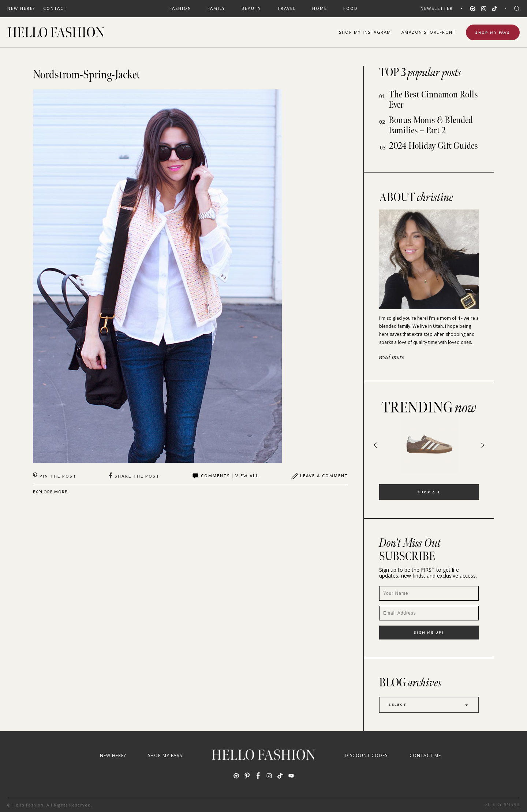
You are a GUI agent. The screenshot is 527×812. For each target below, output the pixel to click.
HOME (320, 8)
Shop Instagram (365, 32)
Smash (512, 805)
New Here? (21, 8)
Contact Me (425, 755)
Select (429, 705)
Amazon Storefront (429, 32)
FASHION (180, 8)
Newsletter (437, 8)
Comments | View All (225, 476)
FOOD (351, 8)
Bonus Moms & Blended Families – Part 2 (431, 125)
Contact (55, 8)
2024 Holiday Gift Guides (434, 146)
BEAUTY (251, 8)
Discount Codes (366, 755)
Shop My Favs (493, 32)
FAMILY (216, 8)
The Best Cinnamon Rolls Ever (433, 100)
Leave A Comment (319, 476)
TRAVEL (287, 8)
